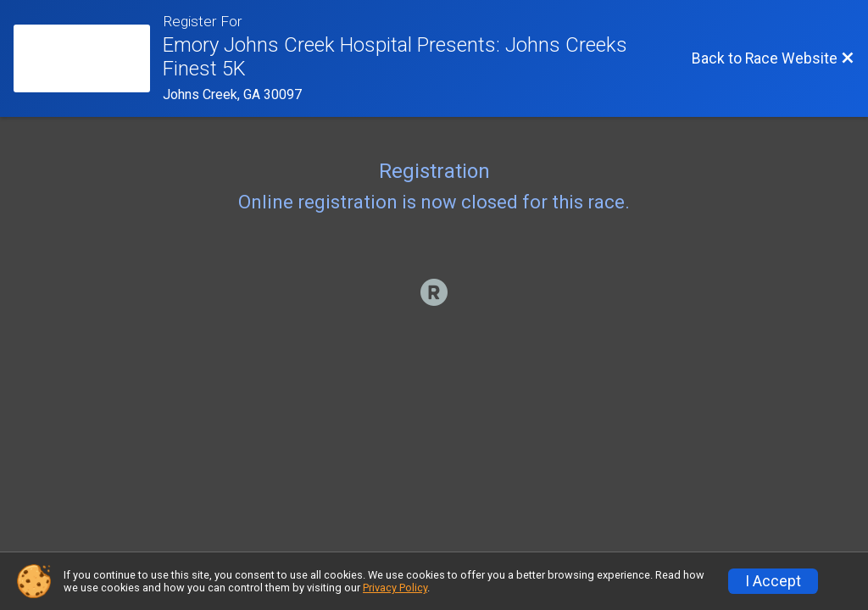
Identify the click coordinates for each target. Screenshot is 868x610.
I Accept (773, 581)
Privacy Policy (395, 588)
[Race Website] (88, 58)
